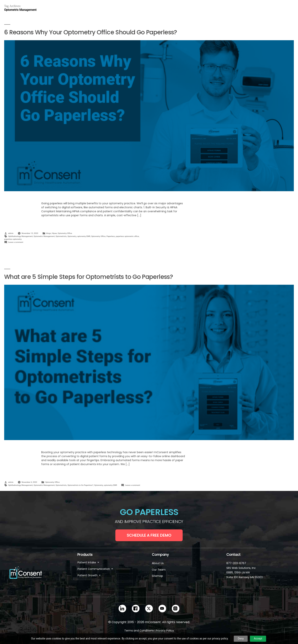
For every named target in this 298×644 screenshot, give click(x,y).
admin (11, 233)
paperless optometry (13, 239)
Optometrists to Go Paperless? (80, 485)
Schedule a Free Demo (149, 535)
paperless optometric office (127, 236)
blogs (49, 233)
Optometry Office (65, 233)
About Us (158, 563)
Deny (241, 638)
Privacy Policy (165, 631)
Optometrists (61, 236)
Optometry (72, 236)
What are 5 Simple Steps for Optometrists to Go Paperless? (89, 277)
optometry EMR (84, 236)
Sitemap (157, 576)
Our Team (159, 570)
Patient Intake (87, 562)
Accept (258, 638)
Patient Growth (88, 575)
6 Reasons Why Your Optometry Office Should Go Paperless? (91, 32)
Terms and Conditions (139, 631)
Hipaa (54, 233)
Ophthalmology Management (20, 236)
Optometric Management (44, 236)
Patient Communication (94, 569)
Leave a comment (16, 242)
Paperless (111, 236)
